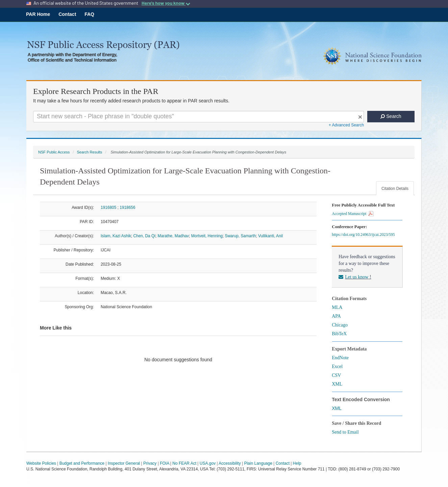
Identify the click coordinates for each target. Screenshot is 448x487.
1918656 (127, 208)
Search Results (89, 152)
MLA (337, 307)
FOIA (164, 463)
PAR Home (38, 14)
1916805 (108, 208)
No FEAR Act (184, 463)
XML (337, 384)
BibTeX (339, 334)
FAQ (89, 14)
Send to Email (345, 432)
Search (391, 116)
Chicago (340, 325)
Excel (337, 367)
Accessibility (230, 463)
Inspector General (124, 463)
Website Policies (41, 463)
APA (336, 316)
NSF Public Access (54, 152)
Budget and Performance (82, 463)
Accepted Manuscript (353, 214)
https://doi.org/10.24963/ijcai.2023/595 (364, 235)
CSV (336, 375)
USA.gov (208, 463)
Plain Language (258, 463)
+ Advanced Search (346, 125)
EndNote (340, 358)
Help (297, 463)
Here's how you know (166, 3)
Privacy (150, 463)
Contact (67, 14)
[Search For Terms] (198, 117)
